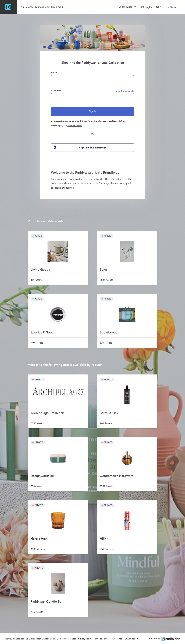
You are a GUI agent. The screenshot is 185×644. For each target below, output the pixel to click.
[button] (152, 7)
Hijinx (104, 539)
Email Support (131, 639)
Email (54, 73)
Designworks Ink (43, 476)
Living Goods (40, 269)
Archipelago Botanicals (48, 413)
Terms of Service (75, 126)
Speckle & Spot (42, 332)
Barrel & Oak (109, 413)
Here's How (39, 539)
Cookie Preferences (66, 639)
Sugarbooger (109, 332)
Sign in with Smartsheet (79, 148)
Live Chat (117, 639)
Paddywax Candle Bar (47, 601)
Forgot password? (124, 91)
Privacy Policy (87, 121)
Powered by (164, 638)
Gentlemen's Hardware (117, 476)
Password (56, 91)
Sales (104, 269)
